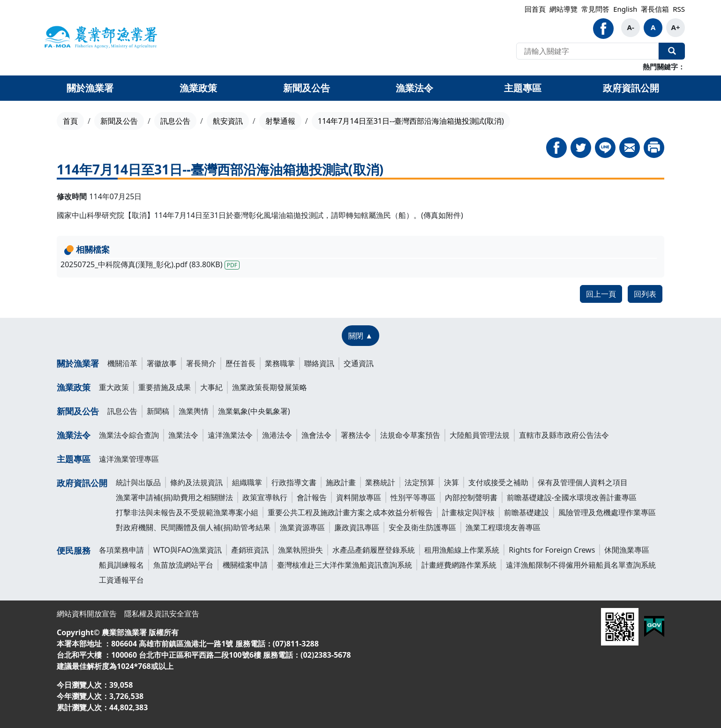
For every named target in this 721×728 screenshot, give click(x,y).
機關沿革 (122, 363)
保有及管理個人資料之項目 (583, 482)
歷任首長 (240, 363)
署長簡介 (201, 363)
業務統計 (380, 482)
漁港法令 (277, 435)
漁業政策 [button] (198, 88)
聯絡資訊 (319, 363)
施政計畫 (341, 482)
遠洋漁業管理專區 (129, 459)
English (625, 9)
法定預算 (420, 482)
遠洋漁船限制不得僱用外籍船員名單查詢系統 (581, 565)
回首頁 (535, 9)
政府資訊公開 (82, 483)
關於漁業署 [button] (90, 88)
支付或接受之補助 (498, 482)
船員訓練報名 (121, 565)
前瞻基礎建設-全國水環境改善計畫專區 (572, 497)
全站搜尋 (672, 51)
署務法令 (356, 435)
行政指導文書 (294, 482)
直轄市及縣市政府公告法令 (564, 435)
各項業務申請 (121, 550)
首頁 (70, 121)
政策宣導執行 (265, 497)
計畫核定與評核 (468, 512)
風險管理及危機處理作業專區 (607, 512)
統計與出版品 (138, 482)
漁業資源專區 (302, 527)
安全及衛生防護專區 (422, 527)
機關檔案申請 (245, 565)
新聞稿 (158, 411)
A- (631, 27)
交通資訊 (359, 363)
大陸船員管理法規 (480, 435)
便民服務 (74, 550)
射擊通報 (280, 121)
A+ (676, 27)
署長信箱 (655, 9)
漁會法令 (316, 435)
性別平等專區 (413, 497)
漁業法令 (74, 435)
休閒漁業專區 (627, 550)
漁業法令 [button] (414, 88)
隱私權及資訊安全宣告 (162, 614)
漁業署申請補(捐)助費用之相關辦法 (174, 497)
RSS (679, 9)
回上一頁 (601, 294)
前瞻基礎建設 (526, 512)
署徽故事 (162, 363)
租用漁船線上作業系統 (462, 550)
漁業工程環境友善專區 (503, 527)
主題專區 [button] (523, 88)
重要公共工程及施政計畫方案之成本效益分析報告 (350, 512)
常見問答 (595, 9)
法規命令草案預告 (410, 435)
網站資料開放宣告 (87, 614)
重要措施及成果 (165, 387)
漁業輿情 (194, 411)
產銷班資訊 (250, 550)
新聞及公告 (119, 121)
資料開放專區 (359, 497)
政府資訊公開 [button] (631, 88)
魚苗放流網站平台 (183, 565)
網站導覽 (563, 9)
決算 (451, 482)
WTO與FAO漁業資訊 (188, 550)
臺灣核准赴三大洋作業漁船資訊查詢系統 (345, 565)
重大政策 (114, 387)
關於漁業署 (78, 363)
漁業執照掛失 (300, 550)
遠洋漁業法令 (230, 435)
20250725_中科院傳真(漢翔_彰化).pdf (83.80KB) (150, 264)
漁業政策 (74, 387)
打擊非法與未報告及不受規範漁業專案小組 (187, 512)
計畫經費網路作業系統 (459, 565)
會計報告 (312, 497)
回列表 (645, 294)
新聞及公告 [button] (307, 88)
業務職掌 (280, 363)
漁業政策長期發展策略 (270, 387)
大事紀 (211, 387)
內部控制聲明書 (471, 497)
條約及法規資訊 (196, 482)
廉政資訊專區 (357, 527)
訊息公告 (175, 121)
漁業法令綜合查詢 (129, 435)
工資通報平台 (121, 580)
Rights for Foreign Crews (552, 550)
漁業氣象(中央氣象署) (254, 411)
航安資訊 (228, 121)
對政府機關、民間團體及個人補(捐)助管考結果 (193, 527)
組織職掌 (247, 482)
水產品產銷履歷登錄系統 (374, 550)
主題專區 (74, 459)
